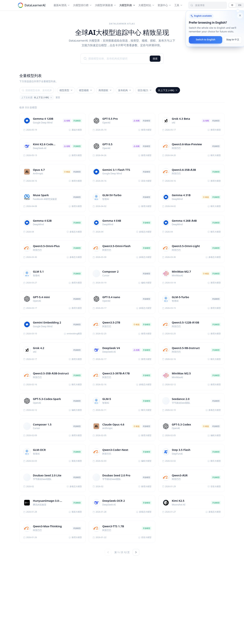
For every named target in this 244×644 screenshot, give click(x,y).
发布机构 (125, 90)
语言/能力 (145, 90)
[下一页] (136, 552)
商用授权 (105, 90)
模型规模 (86, 90)
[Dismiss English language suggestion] (240, 16)
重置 (58, 97)
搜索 (155, 59)
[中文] (232, 5)
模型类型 (66, 90)
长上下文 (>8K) (168, 90)
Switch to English (206, 40)
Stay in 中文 (233, 40)
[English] (240, 5)
